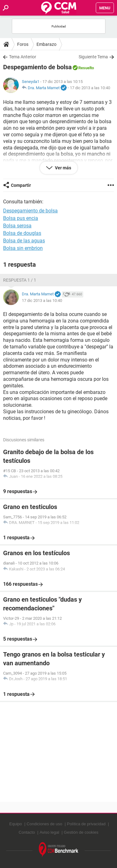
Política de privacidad (86, 824)
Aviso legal (49, 832)
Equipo (16, 824)
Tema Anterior (23, 57)
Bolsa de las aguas (24, 241)
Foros (23, 44)
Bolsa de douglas (22, 233)
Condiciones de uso (44, 824)
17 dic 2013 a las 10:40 (90, 88)
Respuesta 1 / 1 (20, 280)
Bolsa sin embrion (23, 248)
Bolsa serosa (17, 226)
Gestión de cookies (81, 832)
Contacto (27, 832)
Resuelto (86, 68)
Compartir (21, 185)
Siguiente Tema (93, 57)
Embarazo (46, 44)
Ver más (63, 168)
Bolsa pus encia (21, 218)
